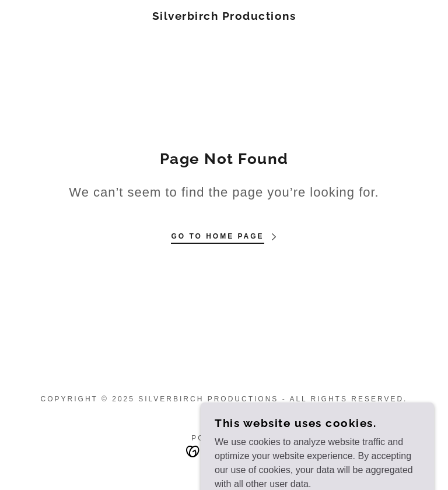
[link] (224, 17)
